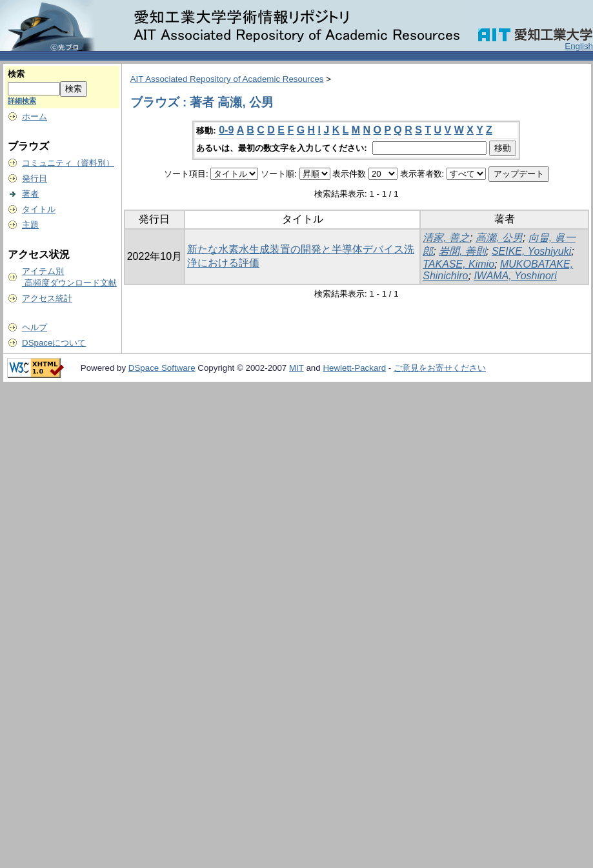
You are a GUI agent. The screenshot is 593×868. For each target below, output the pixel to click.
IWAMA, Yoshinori (515, 276)
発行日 (35, 178)
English (579, 46)
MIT (296, 368)
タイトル (39, 209)
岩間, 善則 (462, 251)
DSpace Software (162, 368)
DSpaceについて (54, 343)
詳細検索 (22, 101)
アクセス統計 (47, 298)
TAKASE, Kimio (458, 264)
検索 (16, 74)
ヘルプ (35, 327)
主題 (30, 225)
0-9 (226, 130)
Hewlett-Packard (354, 368)
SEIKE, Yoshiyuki (531, 251)
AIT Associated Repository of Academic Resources (227, 79)
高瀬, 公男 (499, 238)
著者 (30, 194)
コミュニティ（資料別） (68, 163)
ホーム (35, 116)
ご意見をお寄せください (440, 368)
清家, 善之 (446, 238)
